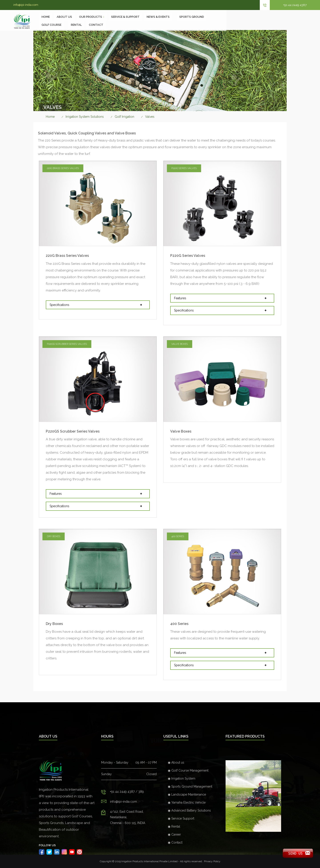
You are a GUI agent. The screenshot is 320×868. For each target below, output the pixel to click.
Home (72, 21)
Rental (277, 21)
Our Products (117, 21)
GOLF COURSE (251, 21)
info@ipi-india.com (26, 5)
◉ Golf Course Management (188, 770)
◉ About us (176, 762)
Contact (297, 21)
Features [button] (222, 298)
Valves (150, 117)
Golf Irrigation (124, 117)
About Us (91, 21)
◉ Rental (174, 826)
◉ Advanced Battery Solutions (189, 810)
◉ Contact (175, 842)
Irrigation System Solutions (85, 117)
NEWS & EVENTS (185, 21)
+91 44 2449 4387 (295, 5)
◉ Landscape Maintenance (187, 794)
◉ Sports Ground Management (190, 786)
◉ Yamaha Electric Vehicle (187, 802)
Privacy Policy (212, 861)
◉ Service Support (181, 818)
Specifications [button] (97, 305)
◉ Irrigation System (182, 778)
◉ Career (174, 834)
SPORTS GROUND (219, 21)
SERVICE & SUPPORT (152, 21)
